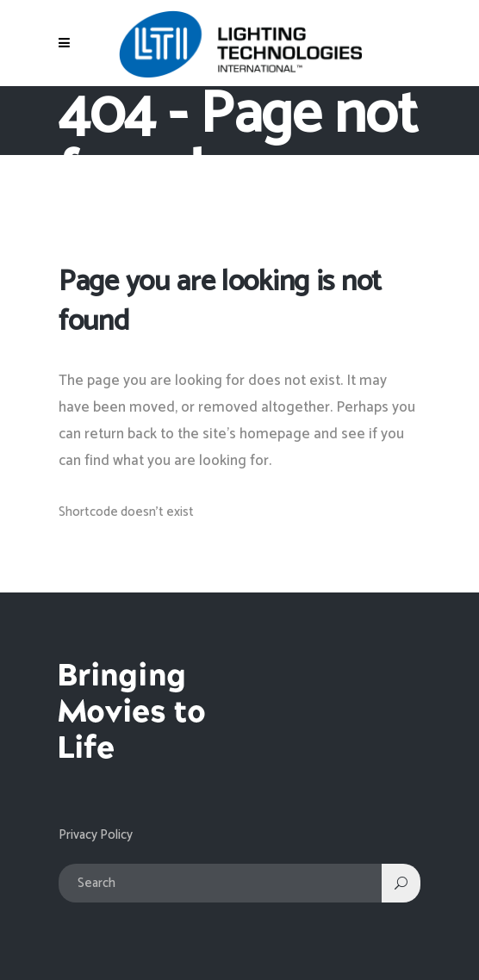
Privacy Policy (96, 835)
